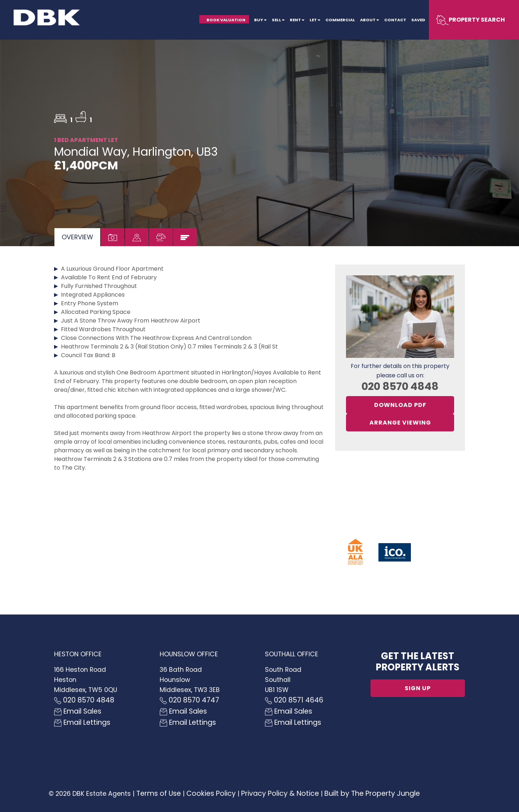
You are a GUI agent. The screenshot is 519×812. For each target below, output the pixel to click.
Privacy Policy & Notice (280, 793)
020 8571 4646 (294, 700)
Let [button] (315, 20)
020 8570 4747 (189, 700)
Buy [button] (260, 20)
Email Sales (78, 711)
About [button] (370, 20)
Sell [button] (278, 20)
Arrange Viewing (400, 423)
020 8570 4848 (400, 386)
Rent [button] (297, 20)
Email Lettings (82, 722)
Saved (418, 20)
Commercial (340, 20)
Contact (395, 20)
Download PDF (400, 405)
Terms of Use (159, 793)
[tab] (77, 237)
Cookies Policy (211, 793)
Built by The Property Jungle (372, 793)
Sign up (418, 688)
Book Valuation (226, 20)
